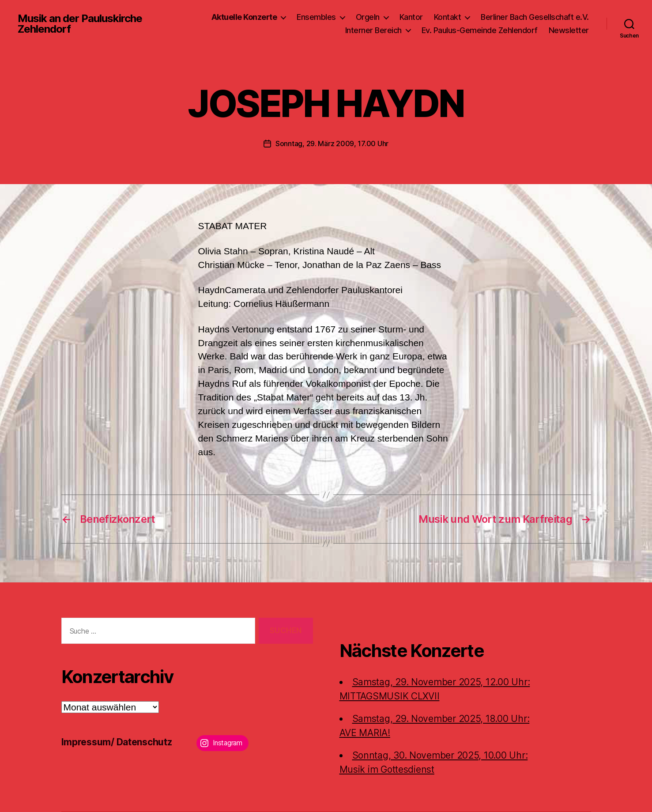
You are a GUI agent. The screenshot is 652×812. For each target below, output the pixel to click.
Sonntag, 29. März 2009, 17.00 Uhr (332, 144)
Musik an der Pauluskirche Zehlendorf (80, 24)
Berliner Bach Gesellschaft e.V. (535, 17)
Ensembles (316, 17)
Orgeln (368, 17)
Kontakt (448, 17)
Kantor (411, 17)
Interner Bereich (373, 30)
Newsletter (569, 30)
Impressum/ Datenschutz (117, 742)
